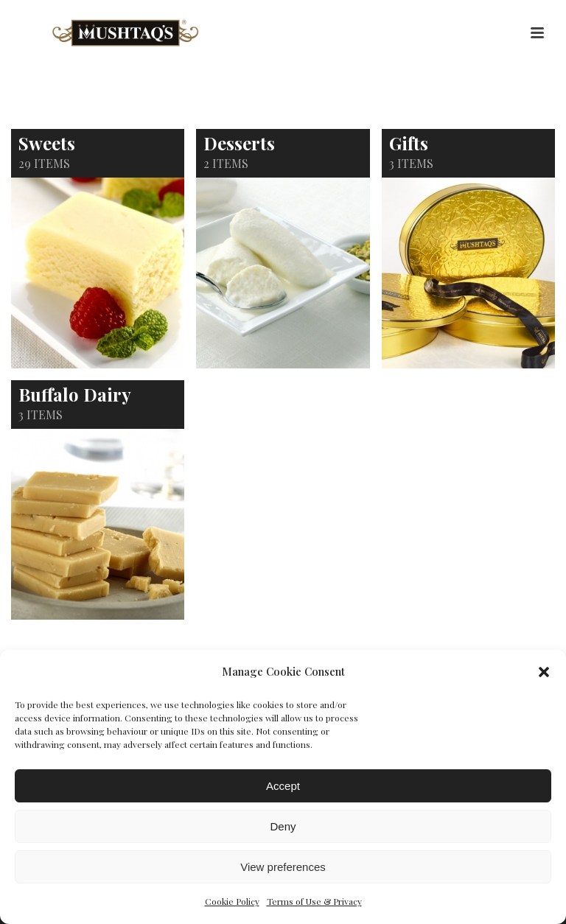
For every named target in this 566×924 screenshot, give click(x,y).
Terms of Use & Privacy (314, 901)
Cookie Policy (232, 901)
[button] (544, 672)
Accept (283, 786)
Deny (283, 826)
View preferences (283, 867)
